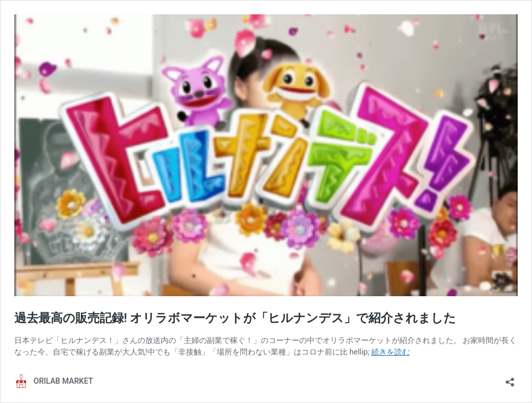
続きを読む (391, 352)
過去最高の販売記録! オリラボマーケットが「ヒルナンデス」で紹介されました (235, 318)
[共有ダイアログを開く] (510, 379)
